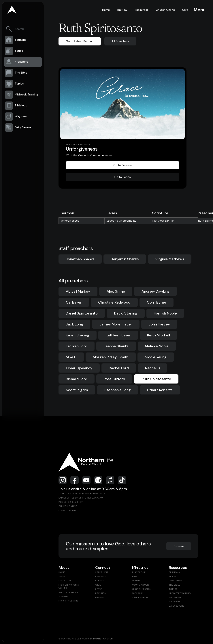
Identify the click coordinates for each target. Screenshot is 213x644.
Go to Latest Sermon (80, 41)
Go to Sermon (122, 165)
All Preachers (120, 41)
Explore (179, 546)
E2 (67, 155)
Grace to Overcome (91, 155)
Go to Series (122, 177)
